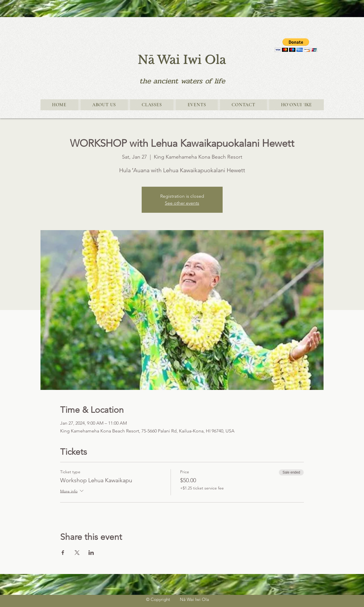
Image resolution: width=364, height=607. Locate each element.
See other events (182, 203)
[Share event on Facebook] (63, 553)
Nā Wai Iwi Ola (182, 60)
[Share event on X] (77, 553)
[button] (296, 45)
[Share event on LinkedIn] (91, 553)
